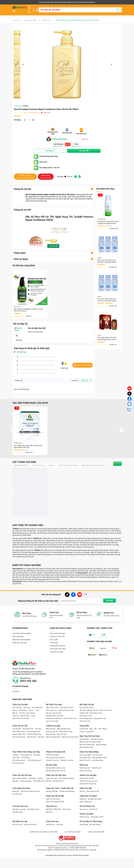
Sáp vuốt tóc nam (52, 720)
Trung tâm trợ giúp (56, 654)
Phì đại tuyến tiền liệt (67, 804)
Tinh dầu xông (18, 825)
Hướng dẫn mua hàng (58, 651)
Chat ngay (50, 148)
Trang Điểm (84, 739)
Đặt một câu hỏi (18, 327)
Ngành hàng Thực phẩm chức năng (27, 467)
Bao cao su (84, 822)
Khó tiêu (15, 794)
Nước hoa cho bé (86, 728)
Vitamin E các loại (67, 773)
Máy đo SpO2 (84, 752)
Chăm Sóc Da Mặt (20, 717)
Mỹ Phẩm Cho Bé (87, 717)
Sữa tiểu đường (95, 837)
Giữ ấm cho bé (85, 734)
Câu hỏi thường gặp (33, 110)
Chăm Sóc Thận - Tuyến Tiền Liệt (60, 801)
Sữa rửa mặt (17, 720)
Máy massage (101, 757)
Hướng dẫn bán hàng (57, 648)
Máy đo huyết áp (97, 752)
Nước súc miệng (85, 768)
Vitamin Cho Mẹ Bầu (88, 788)
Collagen (16, 768)
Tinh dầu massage (19, 822)
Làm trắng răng (97, 773)
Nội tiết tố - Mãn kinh (53, 822)
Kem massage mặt (33, 744)
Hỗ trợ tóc (16, 770)
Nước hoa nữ (97, 781)
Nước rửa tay (84, 830)
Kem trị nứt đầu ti (30, 837)
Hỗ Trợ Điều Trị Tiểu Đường (91, 834)
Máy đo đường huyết (87, 757)
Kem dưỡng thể (28, 742)
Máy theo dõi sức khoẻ (70, 750)
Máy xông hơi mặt (66, 744)
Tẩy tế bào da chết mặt (21, 731)
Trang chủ (16, 18)
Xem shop (84, 148)
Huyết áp (83, 812)
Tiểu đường (84, 837)
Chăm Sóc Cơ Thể (20, 739)
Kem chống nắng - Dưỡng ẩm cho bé (93, 731)
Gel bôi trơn (93, 822)
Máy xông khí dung (86, 760)
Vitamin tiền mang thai (88, 796)
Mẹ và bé (55, 464)
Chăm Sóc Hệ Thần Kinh (56, 788)
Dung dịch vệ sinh (97, 830)
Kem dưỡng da (37, 720)
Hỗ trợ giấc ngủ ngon (66, 791)
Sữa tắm (41, 750)
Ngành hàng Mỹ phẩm (32, 18)
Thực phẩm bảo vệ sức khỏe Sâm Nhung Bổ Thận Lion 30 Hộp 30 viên (108, 338)
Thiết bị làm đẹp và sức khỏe (72, 464)
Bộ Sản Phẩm (52, 778)
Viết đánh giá (20, 350)
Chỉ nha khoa (98, 768)
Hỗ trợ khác (25, 770)
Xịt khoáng (23, 723)
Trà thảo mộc (17, 807)
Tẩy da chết (17, 742)
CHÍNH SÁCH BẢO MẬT (96, 845)
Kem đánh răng (85, 770)
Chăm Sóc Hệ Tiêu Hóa (22, 788)
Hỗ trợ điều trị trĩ (39, 794)
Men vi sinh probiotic (20, 791)
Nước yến (16, 804)
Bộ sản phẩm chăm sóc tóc (56, 783)
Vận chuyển (54, 642)
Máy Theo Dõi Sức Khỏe (90, 749)
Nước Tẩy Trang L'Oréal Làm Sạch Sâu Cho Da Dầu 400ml (108, 298)
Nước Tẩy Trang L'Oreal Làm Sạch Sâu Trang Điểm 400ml (107, 259)
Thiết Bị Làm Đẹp (53, 739)
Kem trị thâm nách (19, 747)
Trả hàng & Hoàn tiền (57, 639)
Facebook (16, 704)
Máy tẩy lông (51, 747)
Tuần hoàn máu (52, 791)
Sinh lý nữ (49, 825)
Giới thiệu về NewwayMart (22, 636)
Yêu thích (61, 174)
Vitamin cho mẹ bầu (87, 791)
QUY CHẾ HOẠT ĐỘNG (73, 845)
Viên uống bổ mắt (93, 804)
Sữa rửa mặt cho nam (66, 723)
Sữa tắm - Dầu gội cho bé (89, 723)
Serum (15, 723)
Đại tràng (32, 791)
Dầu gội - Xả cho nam (54, 726)
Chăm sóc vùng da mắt (21, 728)
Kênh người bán (17, 2)
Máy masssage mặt (53, 750)
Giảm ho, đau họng (53, 812)
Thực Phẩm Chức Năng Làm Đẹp (26, 765)
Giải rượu (60, 837)
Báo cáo (85, 137)
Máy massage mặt (64, 742)
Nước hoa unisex (86, 783)
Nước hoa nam (85, 781)
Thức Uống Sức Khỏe (21, 801)
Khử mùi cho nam (70, 731)
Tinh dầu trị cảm (33, 822)
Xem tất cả (114, 464)
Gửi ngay (108, 603)
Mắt (91, 742)
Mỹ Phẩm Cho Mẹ (20, 834)
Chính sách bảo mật (20, 645)
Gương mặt (84, 742)
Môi (95, 742)
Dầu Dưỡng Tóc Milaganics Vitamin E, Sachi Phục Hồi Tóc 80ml (29, 308)
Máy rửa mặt (51, 742)
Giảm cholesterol (86, 815)
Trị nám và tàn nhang (27, 726)
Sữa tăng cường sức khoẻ (30, 804)
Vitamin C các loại (52, 773)
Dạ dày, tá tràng (26, 794)
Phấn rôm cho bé (105, 723)
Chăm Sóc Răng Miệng (89, 765)
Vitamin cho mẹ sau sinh (88, 794)
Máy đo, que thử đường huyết (90, 755)
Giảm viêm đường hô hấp (55, 815)
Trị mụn (31, 723)
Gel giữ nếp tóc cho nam (55, 728)
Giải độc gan (50, 837)
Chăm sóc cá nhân (41, 464)
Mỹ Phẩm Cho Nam (54, 717)
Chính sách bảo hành (57, 636)
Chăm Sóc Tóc (49, 18)
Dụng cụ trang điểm (87, 744)
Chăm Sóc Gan (52, 834)
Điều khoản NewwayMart (21, 642)
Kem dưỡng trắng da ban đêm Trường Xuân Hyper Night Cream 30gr (29, 445)
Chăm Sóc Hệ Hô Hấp (55, 809)
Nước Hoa (84, 778)
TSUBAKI (25, 104)
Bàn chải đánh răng (99, 770)
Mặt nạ (15, 726)
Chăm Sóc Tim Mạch (88, 809)
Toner (37, 723)
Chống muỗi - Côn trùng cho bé (91, 726)
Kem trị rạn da (17, 837)
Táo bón (40, 791)
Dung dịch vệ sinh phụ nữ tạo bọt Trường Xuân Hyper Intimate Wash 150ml (108, 220)
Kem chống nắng (19, 744)
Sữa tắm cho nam (67, 720)
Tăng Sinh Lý (51, 819)
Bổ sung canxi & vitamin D (55, 770)
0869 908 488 (30, 694)
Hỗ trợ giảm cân (26, 768)
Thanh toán (54, 645)
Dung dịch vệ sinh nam (54, 731)
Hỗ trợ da (37, 768)
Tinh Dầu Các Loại (20, 819)
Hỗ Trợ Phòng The (87, 819)
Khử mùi (38, 742)
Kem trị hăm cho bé (87, 720)
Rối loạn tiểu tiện (52, 804)
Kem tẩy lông (32, 750)
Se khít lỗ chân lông (34, 747)
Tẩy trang (27, 720)
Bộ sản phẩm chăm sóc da (55, 781)
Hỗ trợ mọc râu (51, 723)
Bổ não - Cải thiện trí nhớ (55, 794)
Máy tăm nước (85, 773)
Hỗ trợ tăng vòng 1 (19, 773)
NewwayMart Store (57, 137)
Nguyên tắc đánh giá (83, 363)
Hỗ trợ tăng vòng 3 (34, 773)
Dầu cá (82, 804)
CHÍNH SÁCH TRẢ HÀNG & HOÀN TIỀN (43, 845)
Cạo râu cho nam (52, 734)
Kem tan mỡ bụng (19, 750)
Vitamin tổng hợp (52, 768)
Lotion (33, 728)
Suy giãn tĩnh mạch (95, 812)
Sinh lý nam (67, 822)
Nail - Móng (102, 742)
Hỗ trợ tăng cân (18, 776)
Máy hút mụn (62, 747)
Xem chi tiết (53, 244)
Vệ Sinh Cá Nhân (87, 827)
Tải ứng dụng (42, 2)
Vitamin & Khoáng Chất (56, 765)
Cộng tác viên (30, 2)
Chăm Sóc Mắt (86, 801)
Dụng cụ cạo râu (52, 744)
